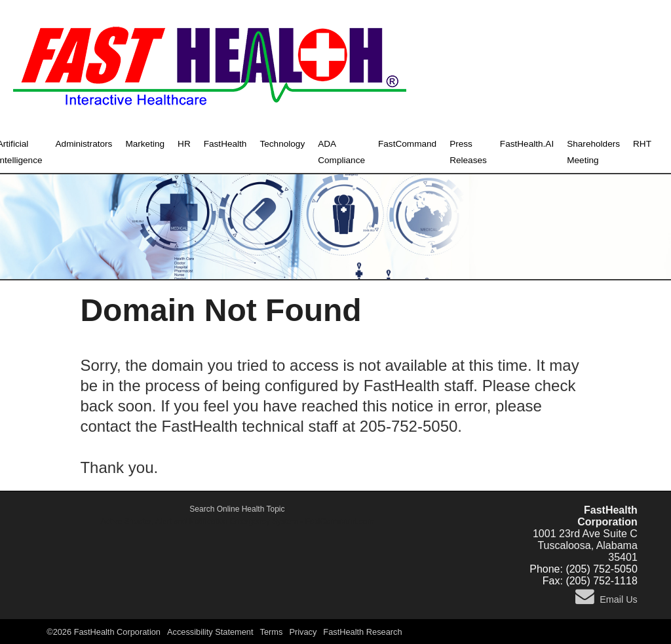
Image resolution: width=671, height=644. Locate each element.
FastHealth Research (362, 632)
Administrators (84, 144)
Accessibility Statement (210, 632)
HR (184, 144)
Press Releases (468, 152)
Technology (282, 144)
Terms (272, 632)
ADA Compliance (341, 152)
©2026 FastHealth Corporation (104, 632)
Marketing (145, 144)
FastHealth (225, 144)
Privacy (303, 632)
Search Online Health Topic (237, 509)
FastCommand (407, 144)
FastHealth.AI (527, 144)
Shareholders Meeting (593, 152)
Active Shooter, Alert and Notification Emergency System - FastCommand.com (238, 521)
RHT (642, 144)
